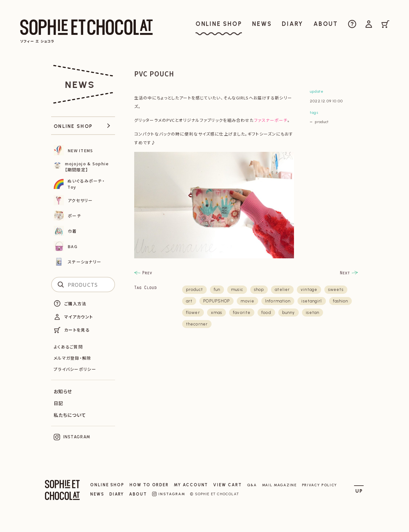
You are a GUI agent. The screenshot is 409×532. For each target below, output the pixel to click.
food (266, 313)
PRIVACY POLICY (320, 485)
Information (278, 301)
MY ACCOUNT (191, 485)
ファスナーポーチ (271, 120)
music (237, 289)
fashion (341, 301)
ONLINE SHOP (107, 485)
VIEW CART (227, 485)
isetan (313, 313)
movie (247, 301)
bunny (289, 313)
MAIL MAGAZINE (279, 485)
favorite (242, 313)
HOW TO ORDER (149, 485)
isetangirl (312, 301)
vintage (309, 289)
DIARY (117, 494)
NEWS (97, 494)
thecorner (197, 324)
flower (193, 313)
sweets (336, 289)
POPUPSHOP (216, 301)
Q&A (252, 485)
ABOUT (138, 494)
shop (259, 289)
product (322, 122)
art (189, 301)
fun (217, 289)
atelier (282, 289)
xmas (216, 313)
